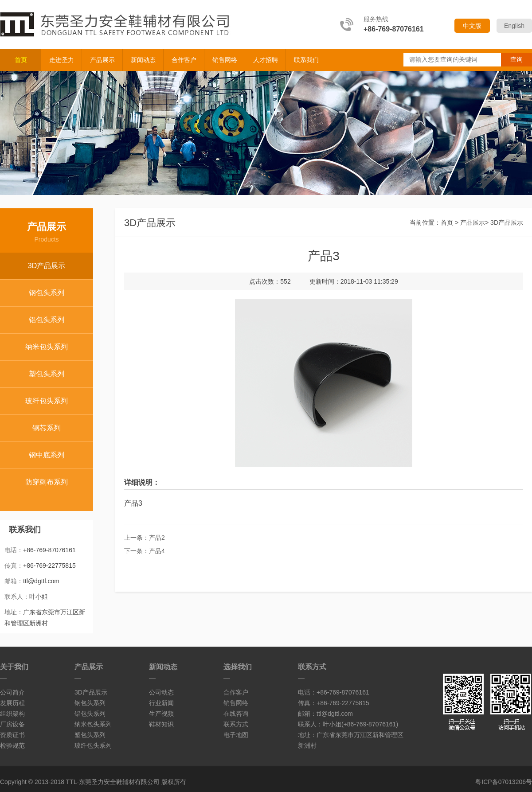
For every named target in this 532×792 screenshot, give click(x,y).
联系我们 (306, 60)
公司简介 (12, 692)
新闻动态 (143, 60)
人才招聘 (266, 60)
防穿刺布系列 (47, 482)
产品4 (157, 551)
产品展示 (102, 60)
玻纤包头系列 (47, 401)
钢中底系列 (47, 455)
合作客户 (184, 60)
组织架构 (12, 714)
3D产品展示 (47, 266)
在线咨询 (236, 714)
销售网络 (225, 60)
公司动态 (161, 692)
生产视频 (161, 714)
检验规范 (12, 745)
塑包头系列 (47, 374)
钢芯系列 (47, 428)
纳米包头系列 (47, 347)
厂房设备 (12, 724)
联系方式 (236, 724)
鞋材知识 (161, 724)
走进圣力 (62, 60)
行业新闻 (161, 703)
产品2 (157, 538)
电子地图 (236, 735)
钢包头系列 (47, 293)
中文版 (472, 26)
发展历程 (12, 703)
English (514, 26)
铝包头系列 (47, 320)
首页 (21, 60)
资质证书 (12, 735)
